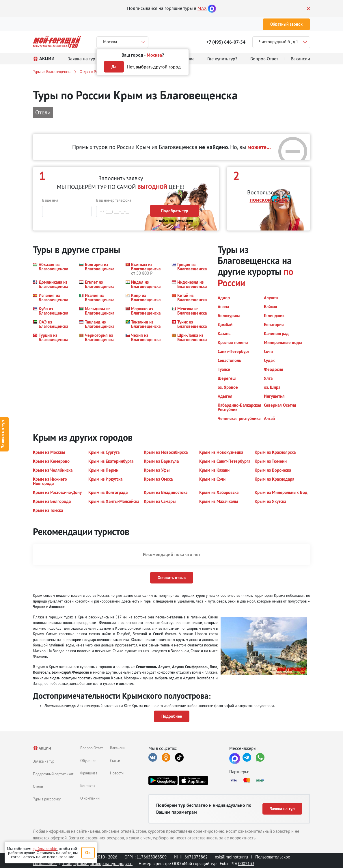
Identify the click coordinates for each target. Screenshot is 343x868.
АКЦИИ (42, 748)
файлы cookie (45, 849)
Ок (88, 853)
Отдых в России (93, 72)
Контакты (88, 786)
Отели (38, 786)
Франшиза (89, 773)
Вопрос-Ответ (92, 748)
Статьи (115, 761)
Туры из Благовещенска (52, 72)
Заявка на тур (44, 761)
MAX (202, 8)
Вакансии (118, 748)
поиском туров (269, 200)
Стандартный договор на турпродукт (97, 864)
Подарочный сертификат (53, 774)
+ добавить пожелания (175, 221)
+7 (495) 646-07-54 (226, 42)
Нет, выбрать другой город (154, 67)
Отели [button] (43, 112)
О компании (90, 798)
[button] (53, 269)
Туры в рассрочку (47, 799)
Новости (117, 773)
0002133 (246, 864)
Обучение (88, 761)
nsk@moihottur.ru (231, 857)
